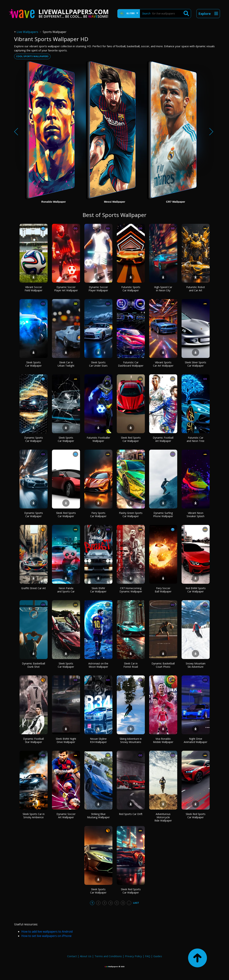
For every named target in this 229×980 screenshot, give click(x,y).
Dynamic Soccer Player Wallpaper (98, 289)
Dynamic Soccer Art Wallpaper (66, 816)
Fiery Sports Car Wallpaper (98, 515)
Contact (72, 956)
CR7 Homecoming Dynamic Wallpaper (131, 590)
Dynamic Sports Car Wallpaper (34, 439)
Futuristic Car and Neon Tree (196, 439)
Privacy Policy (133, 956)
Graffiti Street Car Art (33, 588)
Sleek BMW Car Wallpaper (98, 590)
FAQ (148, 956)
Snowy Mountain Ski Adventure (196, 665)
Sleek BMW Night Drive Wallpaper (66, 740)
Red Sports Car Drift (131, 814)
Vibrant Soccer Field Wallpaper (33, 289)
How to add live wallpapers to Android (47, 932)
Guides (158, 956)
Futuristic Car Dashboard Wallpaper (131, 364)
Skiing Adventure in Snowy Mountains (131, 740)
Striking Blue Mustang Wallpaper (98, 816)
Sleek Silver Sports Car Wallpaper (196, 364)
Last (136, 903)
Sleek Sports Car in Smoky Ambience (34, 816)
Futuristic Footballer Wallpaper (98, 439)
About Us (86, 956)
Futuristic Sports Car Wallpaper (131, 289)
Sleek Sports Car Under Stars (98, 364)
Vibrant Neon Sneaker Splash (196, 515)
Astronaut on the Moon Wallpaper (98, 665)
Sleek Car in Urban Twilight (66, 364)
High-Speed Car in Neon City (163, 289)
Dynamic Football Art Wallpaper (163, 439)
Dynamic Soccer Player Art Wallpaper (66, 289)
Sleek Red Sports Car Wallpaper (131, 439)
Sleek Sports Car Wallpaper (33, 364)
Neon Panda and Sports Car (66, 590)
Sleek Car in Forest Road (131, 665)
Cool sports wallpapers (32, 56)
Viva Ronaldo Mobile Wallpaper (163, 740)
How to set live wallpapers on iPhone (46, 936)
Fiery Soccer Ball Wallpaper (163, 590)
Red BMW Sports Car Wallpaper (196, 590)
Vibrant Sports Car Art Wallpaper (163, 364)
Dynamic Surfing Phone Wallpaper (163, 515)
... (129, 903)
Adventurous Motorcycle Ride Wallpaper (163, 817)
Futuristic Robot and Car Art (196, 289)
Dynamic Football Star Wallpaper (33, 740)
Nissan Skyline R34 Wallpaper (98, 740)
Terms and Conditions (108, 956)
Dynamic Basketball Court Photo (163, 665)
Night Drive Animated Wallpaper (196, 740)
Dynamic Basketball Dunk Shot (33, 665)
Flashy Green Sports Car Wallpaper (131, 515)
